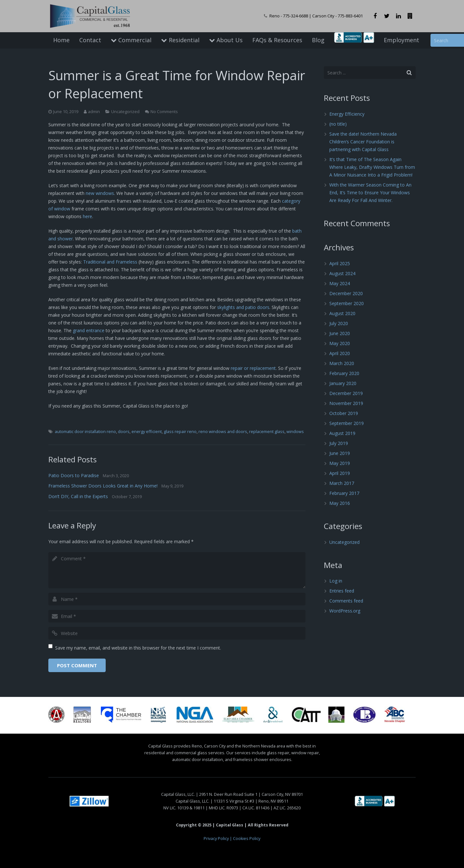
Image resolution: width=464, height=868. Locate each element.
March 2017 (342, 483)
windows (295, 432)
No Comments (164, 112)
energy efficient (147, 432)
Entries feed (342, 591)
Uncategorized (125, 112)
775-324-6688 (295, 16)
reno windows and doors (223, 432)
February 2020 (344, 373)
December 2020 (346, 293)
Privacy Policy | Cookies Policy (232, 839)
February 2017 (344, 493)
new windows (100, 193)
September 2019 (347, 423)
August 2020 (342, 313)
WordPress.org (345, 611)
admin (94, 112)
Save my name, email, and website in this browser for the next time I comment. (138, 648)
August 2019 (342, 433)
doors (124, 432)
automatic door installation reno (85, 432)
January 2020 (343, 383)
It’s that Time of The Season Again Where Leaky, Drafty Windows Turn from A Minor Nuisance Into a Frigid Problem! (372, 167)
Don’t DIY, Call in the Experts (78, 496)
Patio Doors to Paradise (74, 475)
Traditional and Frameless (110, 262)
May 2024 (340, 283)
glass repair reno (180, 432)
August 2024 (342, 273)
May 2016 (340, 503)
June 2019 (340, 453)
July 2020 (339, 323)
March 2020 (342, 363)
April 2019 (340, 473)
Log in (336, 581)
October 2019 (344, 413)
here (87, 216)
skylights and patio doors (243, 307)
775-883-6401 (350, 16)
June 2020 (340, 333)
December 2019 (346, 393)
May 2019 (340, 463)
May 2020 (340, 343)
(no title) (338, 124)
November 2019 (346, 403)
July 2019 (339, 443)
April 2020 (340, 353)
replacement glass (267, 432)
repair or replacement (253, 368)
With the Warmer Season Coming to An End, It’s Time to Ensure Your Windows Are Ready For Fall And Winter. (370, 193)
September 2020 (347, 303)
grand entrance (89, 330)
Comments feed (346, 601)
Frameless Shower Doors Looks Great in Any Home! (103, 486)
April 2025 (340, 263)
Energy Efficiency (347, 114)
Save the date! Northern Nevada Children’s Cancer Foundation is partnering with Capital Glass (363, 142)
